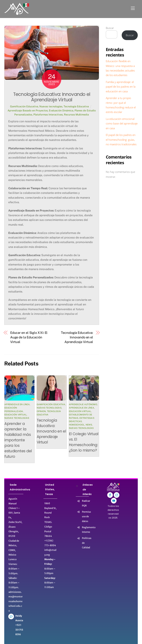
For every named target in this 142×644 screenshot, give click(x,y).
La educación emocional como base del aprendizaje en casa (122, 123)
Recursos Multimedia (76, 114)
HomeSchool (77, 425)
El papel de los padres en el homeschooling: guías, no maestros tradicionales (121, 140)
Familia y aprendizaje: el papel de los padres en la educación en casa (121, 87)
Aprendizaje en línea (17, 404)
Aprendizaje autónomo (83, 404)
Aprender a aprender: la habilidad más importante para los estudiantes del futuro (18, 440)
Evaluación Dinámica (61, 110)
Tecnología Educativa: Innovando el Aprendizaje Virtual (52, 97)
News (89, 425)
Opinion (41, 411)
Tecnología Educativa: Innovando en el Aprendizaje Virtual (77, 337)
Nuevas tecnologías (51, 106)
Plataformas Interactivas (48, 114)
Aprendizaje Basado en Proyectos (28, 110)
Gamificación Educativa (24, 106)
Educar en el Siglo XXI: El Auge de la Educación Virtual (29, 337)
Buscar (110, 28)
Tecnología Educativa (76, 106)
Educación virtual (16, 415)
